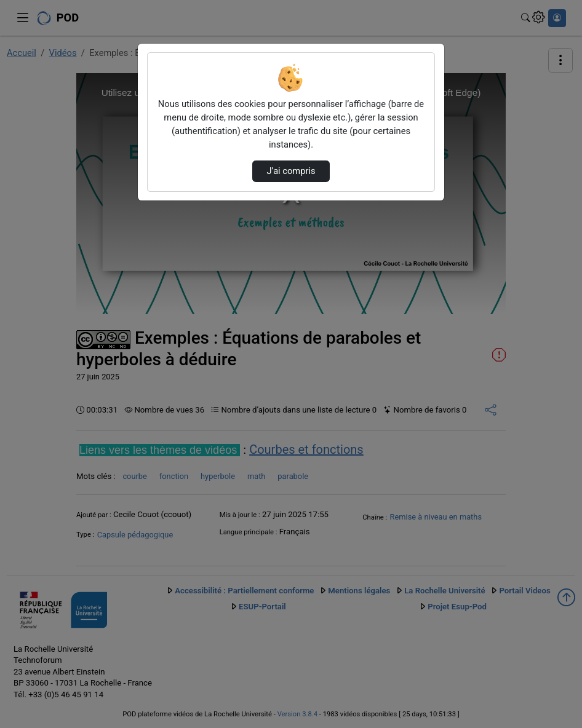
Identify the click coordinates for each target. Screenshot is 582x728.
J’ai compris (291, 171)
